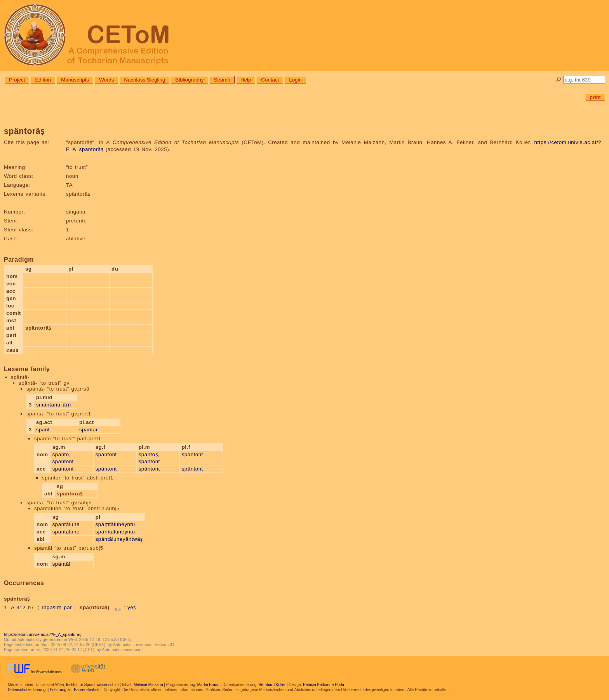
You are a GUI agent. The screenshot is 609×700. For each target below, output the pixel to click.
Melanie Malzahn (148, 685)
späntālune (66, 524)
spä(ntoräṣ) (95, 607)
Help (246, 80)
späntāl (61, 564)
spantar (89, 430)
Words (106, 80)
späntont (63, 461)
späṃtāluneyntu (115, 524)
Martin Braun (208, 685)
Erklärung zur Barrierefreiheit (75, 690)
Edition (43, 80)
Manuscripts (75, 80)
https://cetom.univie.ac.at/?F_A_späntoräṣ (43, 634)
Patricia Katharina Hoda (324, 685)
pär (68, 607)
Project (17, 80)
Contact (270, 80)
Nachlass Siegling (144, 80)
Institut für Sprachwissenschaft (92, 685)
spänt (43, 430)
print (595, 97)
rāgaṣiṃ (51, 607)
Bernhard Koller (272, 685)
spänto (61, 454)
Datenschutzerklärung (27, 690)
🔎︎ (558, 80)
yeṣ (132, 607)
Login (295, 80)
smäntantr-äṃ (53, 405)
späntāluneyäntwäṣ (119, 539)
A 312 (18, 607)
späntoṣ (148, 454)
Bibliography (189, 80)
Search (222, 80)
